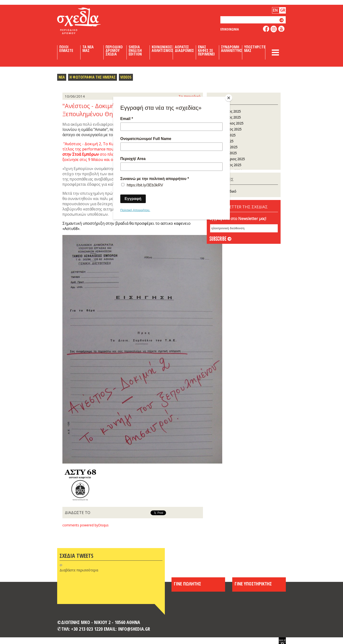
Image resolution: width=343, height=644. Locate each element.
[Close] (229, 98)
